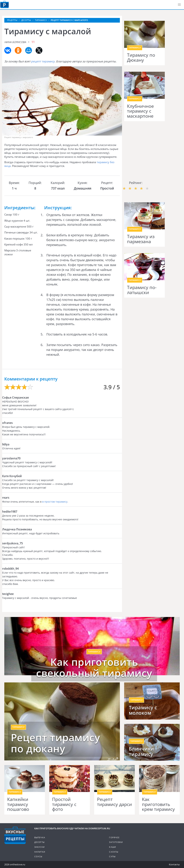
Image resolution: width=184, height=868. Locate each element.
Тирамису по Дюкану (141, 57)
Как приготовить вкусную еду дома (4, 4)
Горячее (114, 837)
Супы (112, 856)
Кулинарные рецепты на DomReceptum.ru (15, 835)
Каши (112, 847)
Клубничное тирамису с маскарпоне (140, 111)
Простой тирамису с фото (64, 804)
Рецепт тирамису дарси (114, 802)
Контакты (174, 864)
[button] (179, 5)
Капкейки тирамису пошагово (18, 804)
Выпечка (40, 837)
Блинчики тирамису (141, 751)
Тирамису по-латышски (142, 290)
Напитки (40, 852)
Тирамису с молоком (143, 710)
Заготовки (116, 842)
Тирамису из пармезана (141, 239)
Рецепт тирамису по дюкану (55, 743)
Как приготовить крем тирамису (158, 804)
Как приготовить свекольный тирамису (94, 667)
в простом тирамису (55, 502)
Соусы (38, 856)
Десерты (39, 842)
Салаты (114, 852)
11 (33, 42)
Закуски (39, 847)
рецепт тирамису (43, 61)
